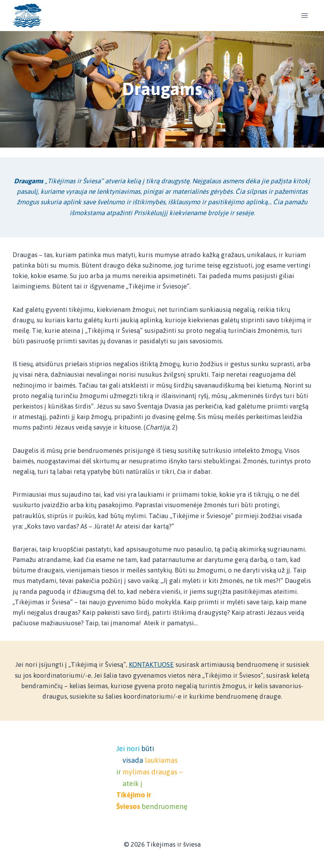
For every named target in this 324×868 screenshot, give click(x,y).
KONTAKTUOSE (151, 664)
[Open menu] (304, 15)
